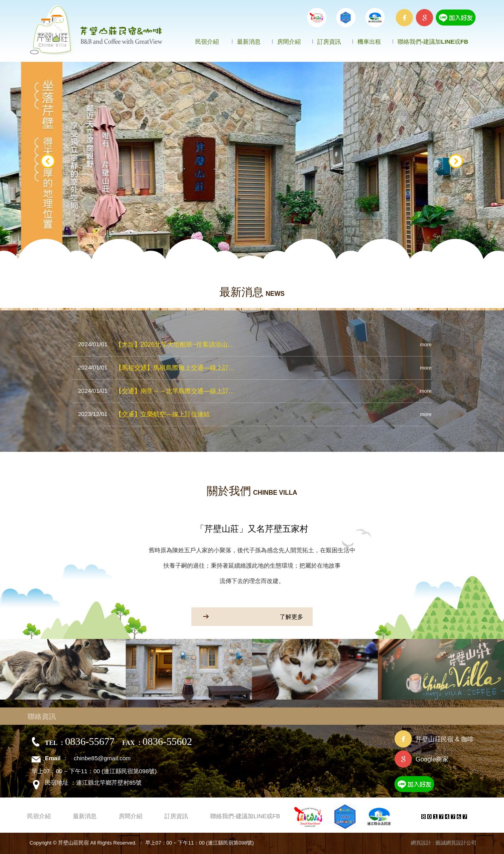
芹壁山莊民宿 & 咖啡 (445, 739)
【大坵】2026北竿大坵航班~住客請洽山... (155, 344)
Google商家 (432, 759)
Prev (48, 161)
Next (456, 161)
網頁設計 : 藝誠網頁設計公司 (444, 843)
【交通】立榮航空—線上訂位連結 (144, 414)
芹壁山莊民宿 (97, 30)
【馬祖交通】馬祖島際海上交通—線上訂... (156, 368)
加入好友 (434, 786)
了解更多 (247, 616)
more (426, 344)
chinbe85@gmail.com (102, 758)
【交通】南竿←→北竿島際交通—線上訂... (156, 391)
